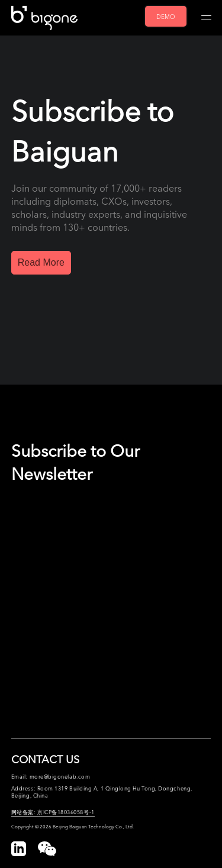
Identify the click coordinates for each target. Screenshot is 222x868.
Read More (41, 262)
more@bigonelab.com (60, 776)
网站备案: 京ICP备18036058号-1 (53, 812)
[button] (47, 849)
